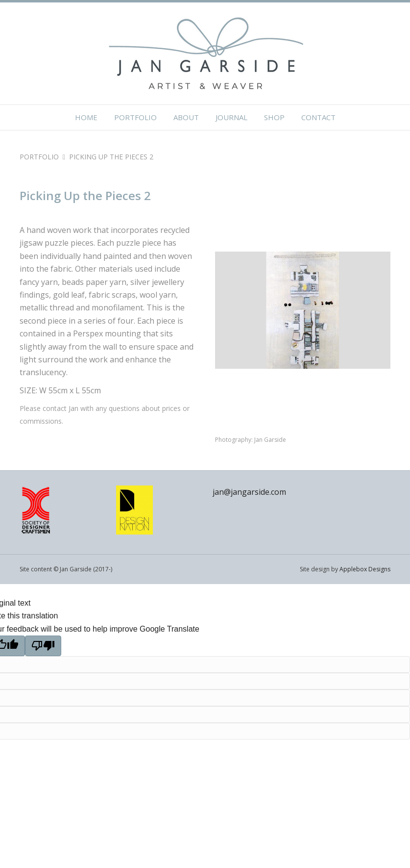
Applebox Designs (365, 569)
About (186, 117)
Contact (318, 117)
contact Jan (60, 408)
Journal (231, 117)
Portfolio (135, 117)
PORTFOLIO (39, 157)
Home (86, 117)
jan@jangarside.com (249, 492)
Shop (274, 117)
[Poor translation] (43, 646)
